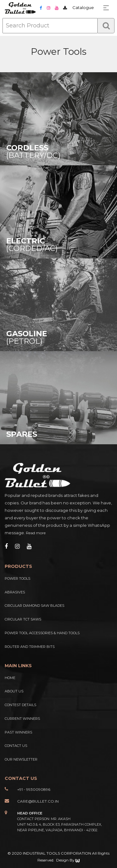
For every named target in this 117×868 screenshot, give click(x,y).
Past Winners (18, 732)
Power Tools (17, 578)
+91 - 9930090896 (34, 789)
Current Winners (22, 719)
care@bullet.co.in (38, 801)
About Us (14, 691)
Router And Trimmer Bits (30, 647)
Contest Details (20, 705)
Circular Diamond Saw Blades (34, 606)
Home (10, 678)
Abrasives (15, 592)
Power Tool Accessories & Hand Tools (42, 633)
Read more (36, 533)
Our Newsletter (21, 759)
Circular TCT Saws (23, 619)
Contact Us (16, 746)
